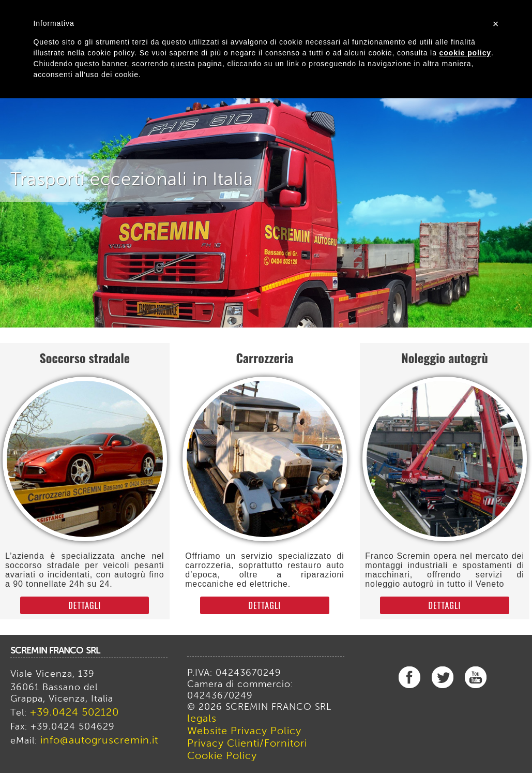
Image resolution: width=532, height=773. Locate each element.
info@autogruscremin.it (99, 741)
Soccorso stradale (85, 358)
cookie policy (465, 53)
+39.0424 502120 (74, 713)
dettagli (85, 605)
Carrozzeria (264, 358)
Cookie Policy (222, 756)
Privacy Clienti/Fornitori (247, 744)
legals (202, 719)
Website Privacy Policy (244, 732)
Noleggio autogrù (445, 358)
